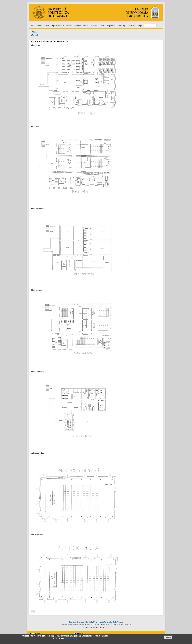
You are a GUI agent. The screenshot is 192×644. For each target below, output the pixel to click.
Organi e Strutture (57, 26)
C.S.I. (107, 627)
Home (32, 26)
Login (140, 26)
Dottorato (94, 26)
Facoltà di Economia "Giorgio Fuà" (82, 622)
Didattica (69, 26)
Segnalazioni (131, 26)
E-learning (121, 26)
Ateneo (39, 26)
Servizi (102, 26)
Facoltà (46, 26)
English (34, 35)
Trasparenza (111, 26)
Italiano (35, 32)
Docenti (86, 26)
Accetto (168, 638)
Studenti (78, 26)
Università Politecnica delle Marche (109, 622)
